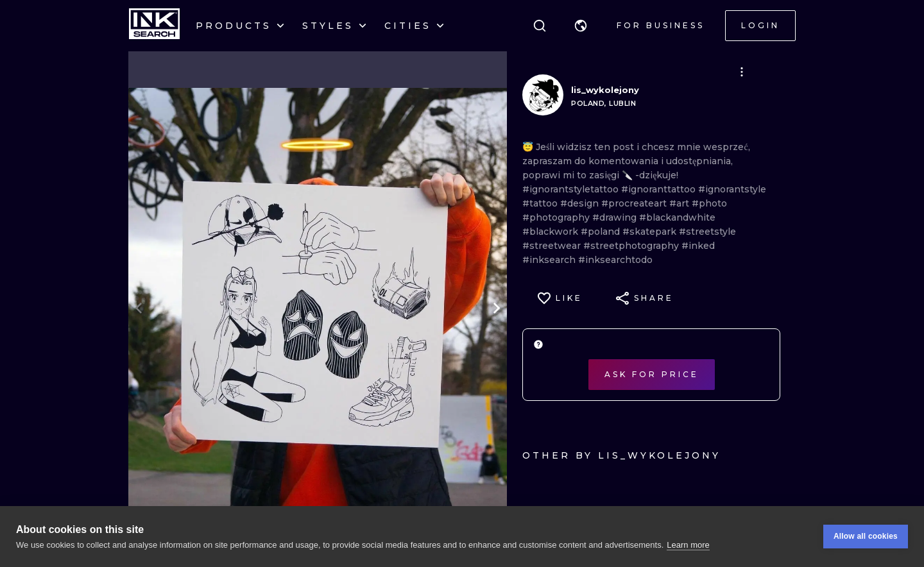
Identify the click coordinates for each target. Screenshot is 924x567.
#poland (602, 232)
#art (680, 203)
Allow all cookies (866, 537)
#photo (709, 203)
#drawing (616, 217)
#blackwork (552, 232)
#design (581, 203)
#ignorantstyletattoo (572, 189)
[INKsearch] (154, 26)
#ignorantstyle (732, 189)
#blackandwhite (677, 217)
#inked (698, 246)
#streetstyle (707, 232)
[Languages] (581, 26)
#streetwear (553, 246)
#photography (557, 217)
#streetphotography (632, 246)
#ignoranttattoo (660, 189)
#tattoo (541, 203)
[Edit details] (742, 72)
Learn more (688, 546)
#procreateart (635, 203)
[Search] (540, 26)
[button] (581, 26)
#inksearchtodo (615, 260)
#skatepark (651, 232)
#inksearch (550, 260)
